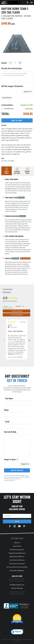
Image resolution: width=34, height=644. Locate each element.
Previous (4, 340)
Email (7, 422)
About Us (17, 543)
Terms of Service (13, 477)
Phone (6, 410)
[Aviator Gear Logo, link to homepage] (4, 3)
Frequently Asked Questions (17, 553)
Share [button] (11, 354)
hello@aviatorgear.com (9, 480)
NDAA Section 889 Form (17, 557)
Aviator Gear (8, 639)
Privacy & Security (27, 639)
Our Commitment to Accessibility (17, 567)
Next (29, 340)
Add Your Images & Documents (12, 86)
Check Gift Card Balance (17, 571)
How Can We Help (10, 432)
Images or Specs (11, 459)
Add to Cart (17, 120)
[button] (19, 357)
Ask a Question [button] (17, 315)
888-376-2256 (17, 576)
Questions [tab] (18, 306)
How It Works (17, 546)
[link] (17, 632)
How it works (7, 172)
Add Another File (7, 98)
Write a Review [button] (17, 311)
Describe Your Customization (12, 68)
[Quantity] (15, 63)
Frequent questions (17, 172)
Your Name (9, 398)
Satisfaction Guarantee (17, 550)
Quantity (4, 63)
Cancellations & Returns (17, 560)
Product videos (27, 172)
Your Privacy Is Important (17, 564)
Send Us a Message (17, 588)
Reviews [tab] (6, 306)
